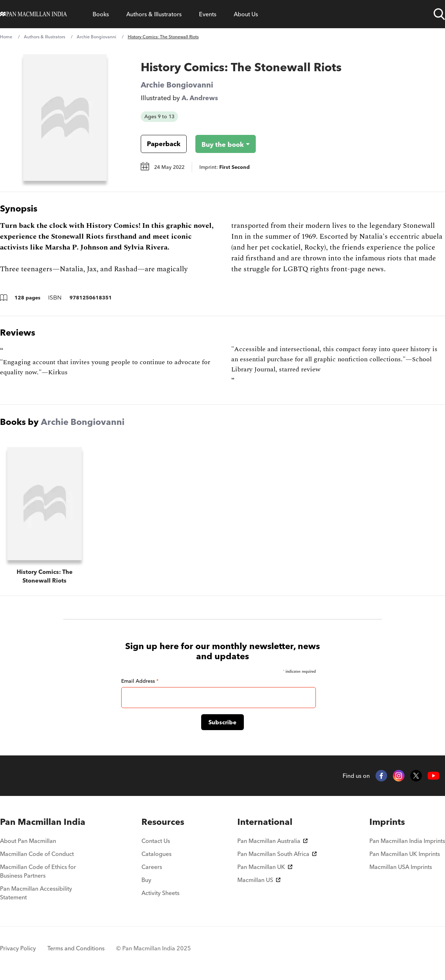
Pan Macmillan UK (265, 867)
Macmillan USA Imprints (401, 867)
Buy (146, 880)
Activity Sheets (160, 893)
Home (6, 37)
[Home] (33, 14)
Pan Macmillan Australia (272, 841)
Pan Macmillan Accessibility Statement (36, 893)
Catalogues (156, 854)
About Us (246, 14)
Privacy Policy (18, 948)
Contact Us (156, 841)
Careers (152, 867)
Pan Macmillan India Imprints (407, 841)
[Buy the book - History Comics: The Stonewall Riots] (220, 144)
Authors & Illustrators (154, 14)
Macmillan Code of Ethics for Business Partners (38, 871)
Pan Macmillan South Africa (277, 854)
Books (101, 14)
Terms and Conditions (76, 948)
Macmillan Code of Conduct (37, 854)
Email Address (140, 681)
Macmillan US (259, 880)
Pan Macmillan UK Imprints (405, 854)
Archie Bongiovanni (96, 37)
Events (208, 14)
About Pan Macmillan (28, 841)
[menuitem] (44, 822)
